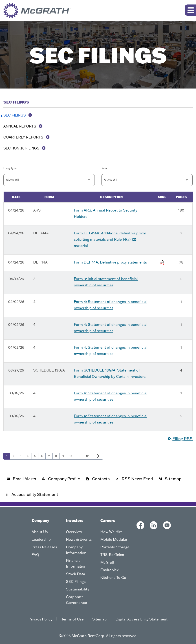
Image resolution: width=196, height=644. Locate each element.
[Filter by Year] (147, 180)
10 (72, 456)
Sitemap (170, 479)
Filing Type (10, 168)
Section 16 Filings (21, 148)
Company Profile (61, 479)
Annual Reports (20, 126)
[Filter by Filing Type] (49, 180)
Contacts (98, 479)
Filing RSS (180, 439)
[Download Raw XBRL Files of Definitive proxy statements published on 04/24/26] (162, 262)
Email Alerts (21, 479)
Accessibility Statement (32, 494)
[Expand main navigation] (190, 10)
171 (89, 456)
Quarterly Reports (23, 137)
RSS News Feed (134, 479)
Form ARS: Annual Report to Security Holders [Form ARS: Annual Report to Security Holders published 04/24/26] (106, 213)
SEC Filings (15, 115)
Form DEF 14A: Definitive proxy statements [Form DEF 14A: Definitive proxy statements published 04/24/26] (110, 262)
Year (104, 168)
